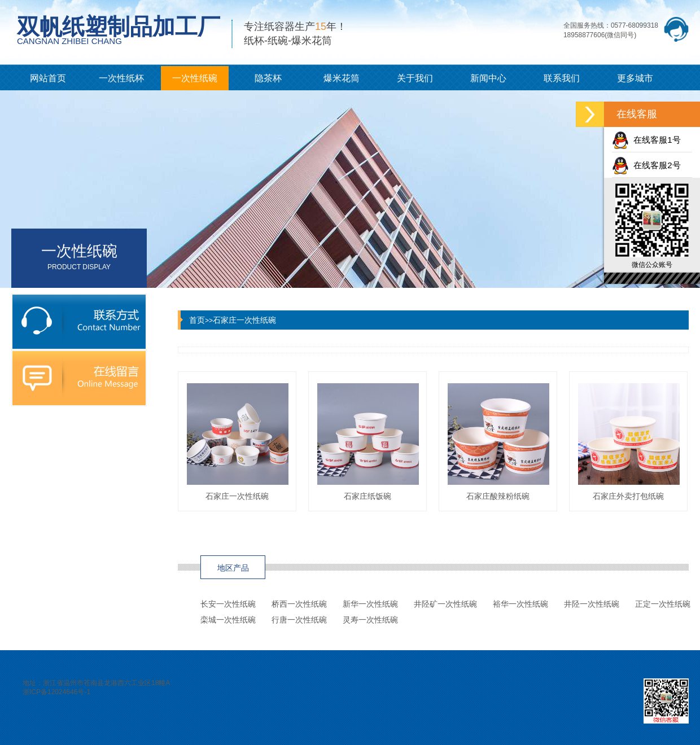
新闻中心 (488, 78)
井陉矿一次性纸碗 (445, 604)
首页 (197, 320)
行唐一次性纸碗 (299, 620)
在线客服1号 (646, 140)
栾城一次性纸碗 (228, 620)
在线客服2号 (646, 165)
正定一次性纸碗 (663, 604)
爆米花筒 (342, 78)
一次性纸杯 (121, 78)
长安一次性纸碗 (228, 604)
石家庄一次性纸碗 (244, 320)
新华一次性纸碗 (370, 604)
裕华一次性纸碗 (520, 604)
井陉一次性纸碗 (592, 604)
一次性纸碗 (195, 78)
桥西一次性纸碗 (299, 604)
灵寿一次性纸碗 (370, 620)
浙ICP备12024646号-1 (56, 692)
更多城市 (635, 78)
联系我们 (562, 78)
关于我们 (415, 78)
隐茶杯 (268, 78)
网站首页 (48, 78)
